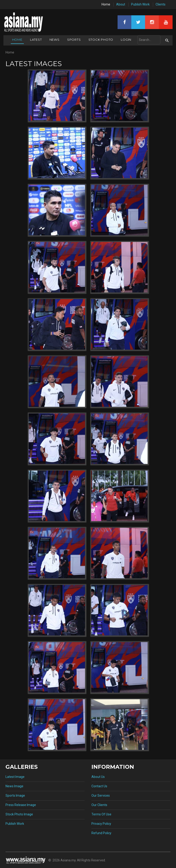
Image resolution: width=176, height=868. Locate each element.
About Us (98, 777)
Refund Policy (101, 833)
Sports (74, 40)
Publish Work (140, 4)
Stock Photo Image (19, 814)
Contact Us (99, 786)
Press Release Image (21, 805)
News (55, 40)
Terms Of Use (101, 814)
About (121, 4)
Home (106, 4)
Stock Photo (101, 40)
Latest (36, 40)
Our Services (101, 796)
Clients (161, 4)
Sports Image (15, 796)
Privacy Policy (101, 824)
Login (126, 40)
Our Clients (99, 805)
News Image (14, 786)
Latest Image (15, 777)
